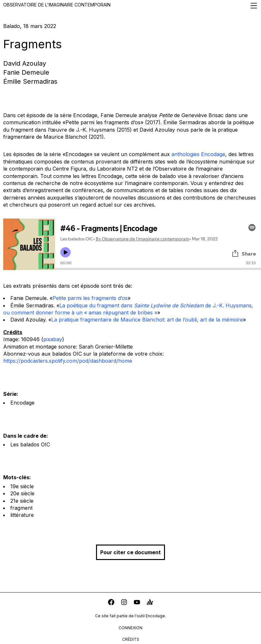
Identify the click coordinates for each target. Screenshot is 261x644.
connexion (130, 628)
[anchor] (150, 603)
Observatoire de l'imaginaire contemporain (130, 6)
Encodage (22, 403)
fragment (21, 508)
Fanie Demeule (26, 72)
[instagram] (124, 603)
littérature (22, 515)
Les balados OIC (30, 444)
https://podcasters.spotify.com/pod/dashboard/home (68, 361)
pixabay (53, 339)
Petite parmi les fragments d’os (90, 298)
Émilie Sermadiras (30, 81)
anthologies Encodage (198, 154)
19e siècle (22, 486)
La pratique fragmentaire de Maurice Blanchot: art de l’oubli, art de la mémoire (147, 320)
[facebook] (111, 603)
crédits (131, 639)
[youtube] (137, 603)
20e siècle (22, 493)
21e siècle (22, 501)
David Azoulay (25, 63)
